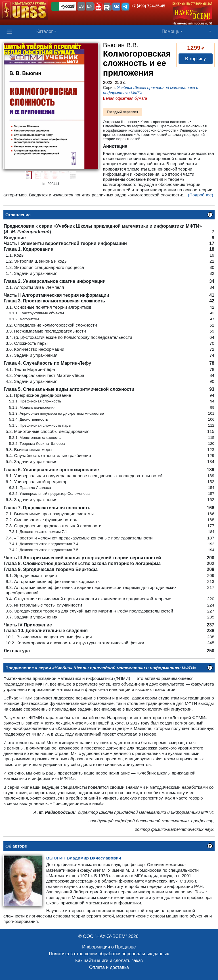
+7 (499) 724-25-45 (148, 6)
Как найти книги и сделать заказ (109, 961)
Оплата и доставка (109, 967)
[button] (98, 7)
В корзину (195, 59)
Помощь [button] (171, 31)
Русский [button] (68, 6)
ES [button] (81, 6)
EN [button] (90, 6)
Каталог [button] (45, 31)
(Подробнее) (201, 195)
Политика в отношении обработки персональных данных (109, 954)
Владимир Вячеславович (84, 858)
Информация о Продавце (109, 947)
